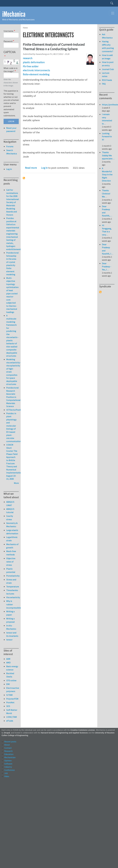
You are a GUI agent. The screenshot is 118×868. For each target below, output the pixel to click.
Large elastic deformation (12, 532)
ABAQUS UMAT (10, 504)
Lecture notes (106, 75)
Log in (44, 168)
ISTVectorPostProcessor (18, 410)
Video (7, 776)
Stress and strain (11, 581)
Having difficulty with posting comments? (108, 46)
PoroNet (10, 702)
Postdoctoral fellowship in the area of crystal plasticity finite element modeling (12, 264)
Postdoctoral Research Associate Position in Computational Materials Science (13, 397)
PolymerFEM (12, 699)
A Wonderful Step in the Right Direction (107, 174)
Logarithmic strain (12, 539)
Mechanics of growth (12, 546)
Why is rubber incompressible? (12, 604)
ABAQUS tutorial (10, 511)
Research (8, 751)
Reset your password (11, 130)
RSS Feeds (107, 80)
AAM (8, 659)
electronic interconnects (36, 70)
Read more (31, 168)
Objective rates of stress (11, 562)
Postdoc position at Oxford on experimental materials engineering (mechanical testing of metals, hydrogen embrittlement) (14, 234)
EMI (8, 684)
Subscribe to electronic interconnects (24, 178)
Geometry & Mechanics (12, 525)
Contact (8, 748)
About (7, 745)
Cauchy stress (10, 518)
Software (8, 764)
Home (25, 28)
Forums (10, 146)
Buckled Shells (10, 675)
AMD (8, 663)
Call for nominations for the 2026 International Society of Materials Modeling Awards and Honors (12, 202)
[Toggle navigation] (113, 13)
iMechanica (14, 14)
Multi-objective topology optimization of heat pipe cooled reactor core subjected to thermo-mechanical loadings (12, 295)
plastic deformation (34, 62)
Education (9, 754)
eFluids (10, 721)
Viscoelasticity (12, 597)
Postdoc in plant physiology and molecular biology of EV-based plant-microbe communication (14, 427)
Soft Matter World (12, 712)
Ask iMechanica (107, 36)
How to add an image (107, 57)
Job (6, 773)
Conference (9, 770)
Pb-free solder (31, 66)
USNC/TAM (11, 717)
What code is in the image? (10, 70)
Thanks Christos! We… (106, 194)
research (28, 58)
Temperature (12, 587)
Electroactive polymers (12, 690)
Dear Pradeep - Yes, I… (107, 266)
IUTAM (9, 695)
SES (8, 706)
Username (8, 31)
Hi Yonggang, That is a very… (107, 230)
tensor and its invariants (12, 634)
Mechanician (10, 757)
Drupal (7, 733)
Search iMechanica (11, 152)
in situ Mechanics (11, 627)
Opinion (8, 761)
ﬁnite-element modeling (36, 74)
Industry (8, 767)
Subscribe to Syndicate (100, 292)
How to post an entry (108, 64)
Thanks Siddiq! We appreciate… (108, 155)
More (16, 483)
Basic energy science (12, 668)
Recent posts (10, 742)
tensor (9, 640)
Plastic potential (11, 570)
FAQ (104, 84)
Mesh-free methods (11, 553)
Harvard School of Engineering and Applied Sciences (64, 733)
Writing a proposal (10, 620)
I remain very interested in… (107, 119)
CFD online (11, 680)
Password (8, 41)
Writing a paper (10, 613)
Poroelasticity (12, 576)
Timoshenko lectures (12, 592)
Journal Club (108, 69)
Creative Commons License (83, 730)
